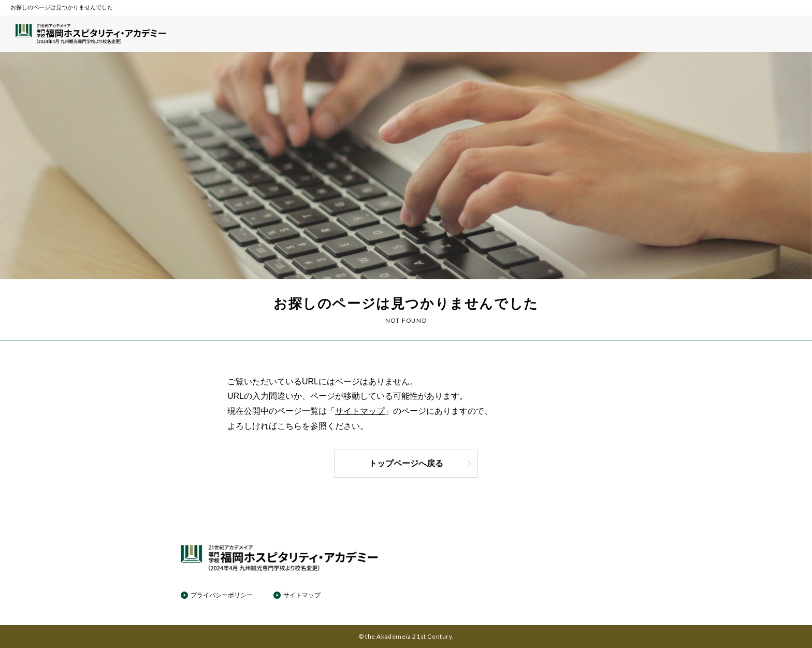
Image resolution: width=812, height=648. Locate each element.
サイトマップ (360, 411)
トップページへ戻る (420, 463)
